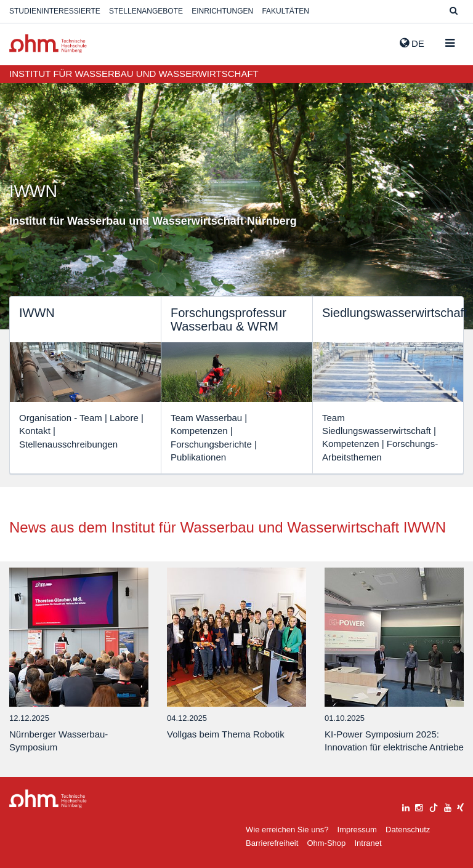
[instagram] (419, 806)
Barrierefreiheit (272, 843)
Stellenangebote (146, 11)
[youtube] (448, 806)
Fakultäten (285, 11)
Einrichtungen (222, 11)
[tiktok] (434, 806)
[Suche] (454, 11)
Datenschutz (408, 830)
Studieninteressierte (55, 11)
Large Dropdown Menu (48, 799)
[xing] (460, 806)
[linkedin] (406, 806)
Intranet (368, 843)
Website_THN (48, 43)
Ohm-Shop (326, 843)
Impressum (357, 830)
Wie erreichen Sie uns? (287, 830)
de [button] (412, 43)
